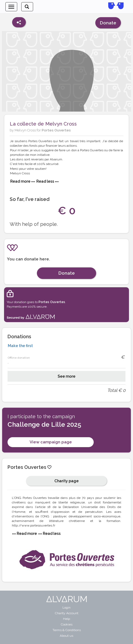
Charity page (66, 481)
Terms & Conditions (67, 630)
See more (66, 376)
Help (66, 619)
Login (66, 608)
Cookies (67, 624)
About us (66, 636)
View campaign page (51, 442)
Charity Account (67, 613)
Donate (108, 23)
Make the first (20, 346)
